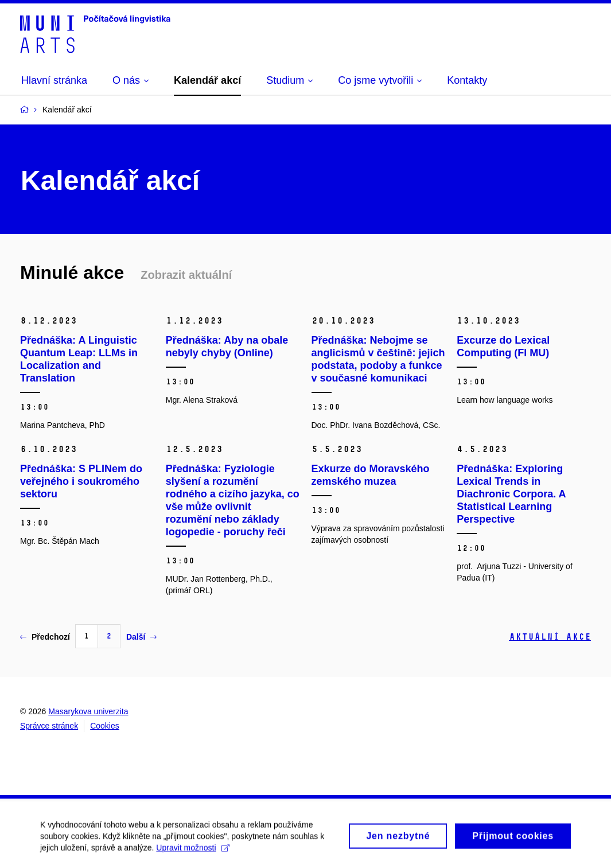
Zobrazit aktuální (186, 275)
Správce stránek (49, 726)
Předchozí (45, 637)
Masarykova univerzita (88, 711)
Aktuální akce (550, 637)
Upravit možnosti (192, 854)
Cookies (105, 726)
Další (141, 637)
